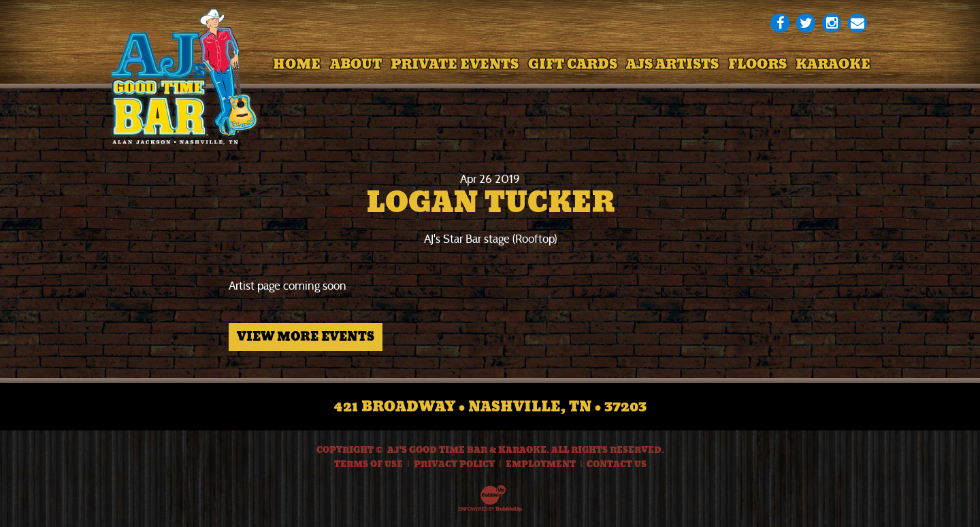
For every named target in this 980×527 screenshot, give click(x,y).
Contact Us (617, 464)
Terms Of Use (369, 464)
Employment (541, 464)
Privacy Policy (454, 464)
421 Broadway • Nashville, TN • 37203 (490, 407)
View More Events (306, 337)
